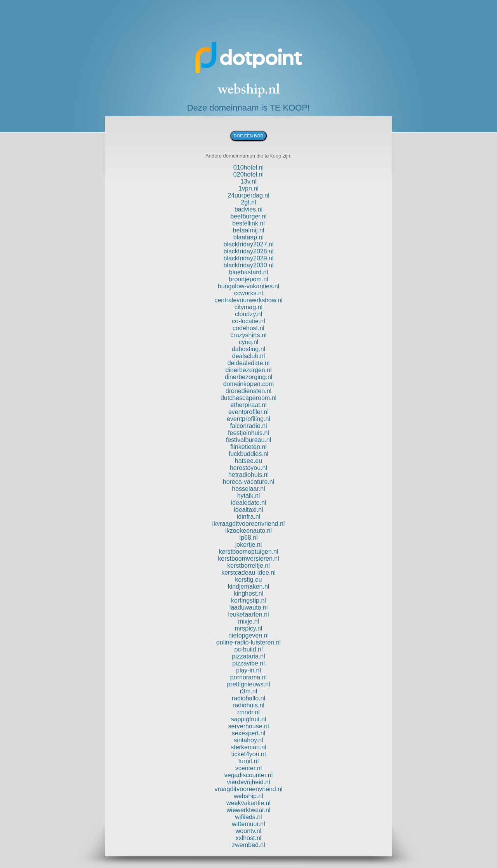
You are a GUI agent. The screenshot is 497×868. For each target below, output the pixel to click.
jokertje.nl (248, 545)
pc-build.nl (249, 649)
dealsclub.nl (249, 356)
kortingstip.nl (248, 600)
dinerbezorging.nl (249, 377)
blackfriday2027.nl (249, 244)
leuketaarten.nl (249, 614)
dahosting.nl (248, 349)
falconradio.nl (248, 426)
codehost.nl (248, 328)
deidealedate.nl (249, 363)
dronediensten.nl (248, 391)
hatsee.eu (248, 461)
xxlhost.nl (249, 838)
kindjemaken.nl (249, 586)
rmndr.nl (248, 712)
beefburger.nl (248, 216)
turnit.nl (248, 761)
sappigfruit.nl (249, 719)
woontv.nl (248, 831)
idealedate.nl (249, 503)
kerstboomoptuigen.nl (249, 552)
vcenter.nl (248, 768)
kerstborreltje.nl (248, 566)
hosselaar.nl (248, 489)
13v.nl (248, 181)
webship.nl (248, 796)
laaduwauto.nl (249, 607)
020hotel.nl (248, 174)
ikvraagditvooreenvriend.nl (249, 524)
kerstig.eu (248, 580)
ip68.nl (248, 538)
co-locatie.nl (248, 321)
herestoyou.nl (248, 468)
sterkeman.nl (248, 747)
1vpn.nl (248, 188)
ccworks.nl (249, 293)
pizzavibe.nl (248, 663)
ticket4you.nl (249, 754)
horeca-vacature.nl (249, 482)
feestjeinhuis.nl (248, 433)
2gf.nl (248, 202)
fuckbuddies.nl (248, 454)
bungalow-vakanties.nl (248, 286)
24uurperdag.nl (248, 195)
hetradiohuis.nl (248, 475)
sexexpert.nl (248, 733)
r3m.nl (248, 691)
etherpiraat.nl (248, 405)
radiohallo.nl (248, 698)
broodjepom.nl (248, 279)
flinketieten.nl (248, 447)
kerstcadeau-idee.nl (248, 573)
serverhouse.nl (249, 726)
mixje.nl (248, 621)
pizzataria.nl (248, 656)
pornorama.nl (248, 677)
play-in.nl (248, 670)
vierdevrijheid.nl (248, 782)
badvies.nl (248, 209)
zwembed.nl (248, 845)
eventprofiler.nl (248, 412)
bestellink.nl (248, 223)
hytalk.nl (249, 496)
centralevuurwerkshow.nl (248, 300)
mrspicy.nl (249, 628)
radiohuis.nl (248, 705)
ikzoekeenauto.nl (248, 531)
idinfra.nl (248, 517)
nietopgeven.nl (248, 635)
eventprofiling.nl (248, 419)
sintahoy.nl (248, 740)
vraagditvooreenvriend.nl (248, 789)
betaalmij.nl (249, 230)
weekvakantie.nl (248, 803)
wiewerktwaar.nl (249, 810)
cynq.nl (249, 342)
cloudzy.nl (248, 314)
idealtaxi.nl (248, 510)
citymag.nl (248, 307)
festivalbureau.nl (249, 440)
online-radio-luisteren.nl (248, 642)
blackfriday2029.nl (249, 258)
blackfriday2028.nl (249, 251)
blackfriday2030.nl (249, 265)
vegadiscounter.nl (249, 775)
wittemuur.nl (248, 824)
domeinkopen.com (249, 384)
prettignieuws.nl (248, 684)
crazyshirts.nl (248, 335)
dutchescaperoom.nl (248, 398)
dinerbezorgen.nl (248, 370)
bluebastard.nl (249, 272)
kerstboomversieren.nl (248, 559)
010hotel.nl (248, 167)
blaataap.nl (248, 237)
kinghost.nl (249, 593)
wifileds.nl (248, 817)
